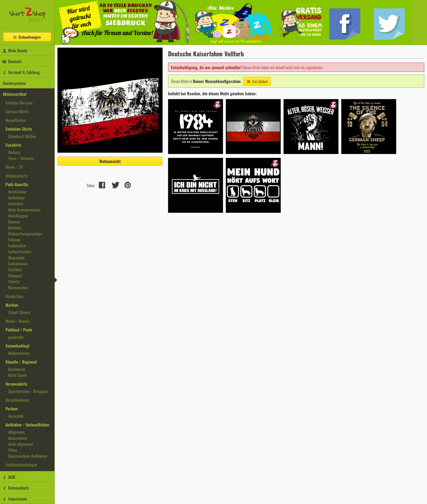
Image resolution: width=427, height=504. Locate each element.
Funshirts (13, 145)
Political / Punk (19, 330)
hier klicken (257, 81)
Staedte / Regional (21, 362)
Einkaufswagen (27, 37)
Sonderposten (14, 83)
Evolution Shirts (19, 129)
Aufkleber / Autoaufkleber (28, 425)
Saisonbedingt (17, 346)
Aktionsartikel (15, 94)
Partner (12, 408)
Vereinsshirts (16, 384)
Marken (12, 305)
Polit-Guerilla (17, 184)
